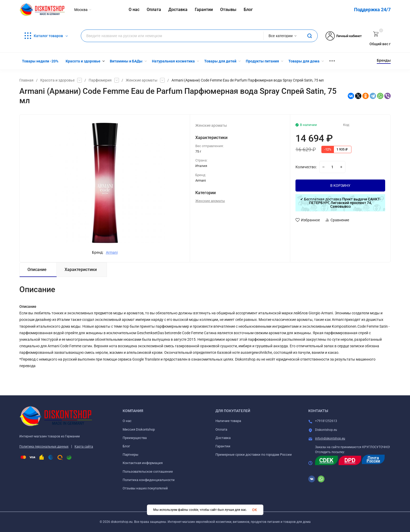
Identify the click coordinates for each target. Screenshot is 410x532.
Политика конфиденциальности (149, 480)
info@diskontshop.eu (330, 438)
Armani (112, 252)
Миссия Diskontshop (139, 429)
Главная (26, 80)
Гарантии (223, 446)
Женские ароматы (142, 80)
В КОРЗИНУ (340, 186)
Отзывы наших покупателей (145, 488)
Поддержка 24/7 (372, 10)
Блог (126, 446)
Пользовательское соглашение (148, 472)
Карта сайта (84, 447)
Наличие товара (228, 421)
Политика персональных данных (44, 447)
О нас (127, 421)
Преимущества (135, 438)
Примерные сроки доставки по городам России (254, 455)
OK (255, 510)
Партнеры (130, 455)
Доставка (223, 438)
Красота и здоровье (57, 80)
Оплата (221, 429)
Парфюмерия (100, 80)
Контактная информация (143, 463)
